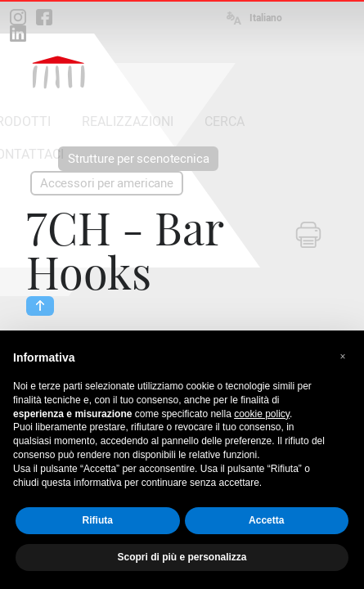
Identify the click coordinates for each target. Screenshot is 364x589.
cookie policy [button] (262, 414)
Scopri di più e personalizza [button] (182, 557)
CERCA (225, 121)
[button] (343, 357)
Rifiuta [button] (98, 520)
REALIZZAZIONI (128, 121)
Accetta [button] (266, 520)
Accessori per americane (107, 183)
